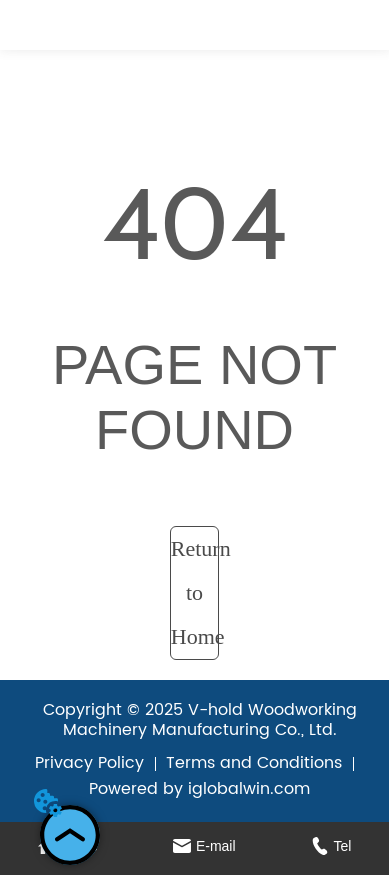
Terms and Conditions (254, 763)
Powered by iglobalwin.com (199, 789)
